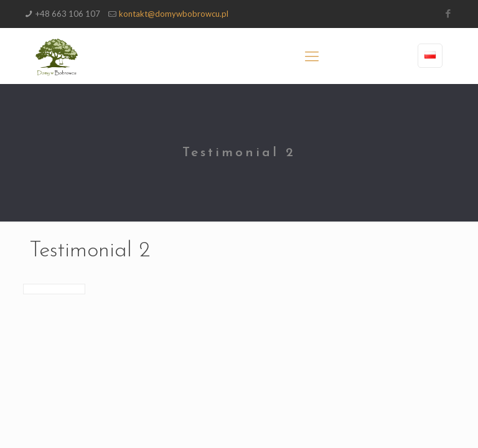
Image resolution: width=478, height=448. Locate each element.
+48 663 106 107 (68, 14)
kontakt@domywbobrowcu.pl (174, 14)
